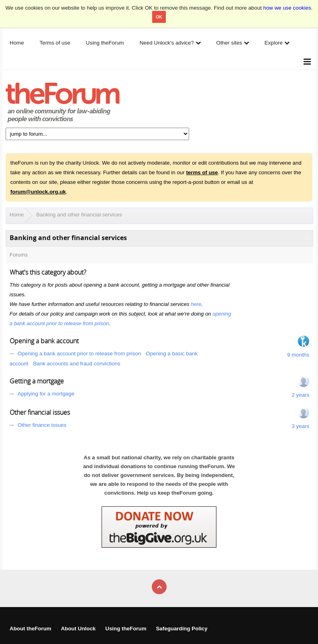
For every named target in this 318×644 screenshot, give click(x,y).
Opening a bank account (44, 341)
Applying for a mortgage (46, 394)
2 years (300, 395)
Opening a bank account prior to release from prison (79, 354)
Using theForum (126, 629)
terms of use (202, 172)
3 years (300, 426)
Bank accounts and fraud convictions (76, 364)
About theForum (31, 629)
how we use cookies (287, 8)
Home (17, 215)
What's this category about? (48, 272)
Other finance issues (42, 425)
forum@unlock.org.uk (38, 192)
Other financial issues (40, 412)
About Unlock (78, 629)
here (196, 304)
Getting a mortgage (37, 381)
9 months (298, 355)
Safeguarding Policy (181, 629)
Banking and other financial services (79, 215)
